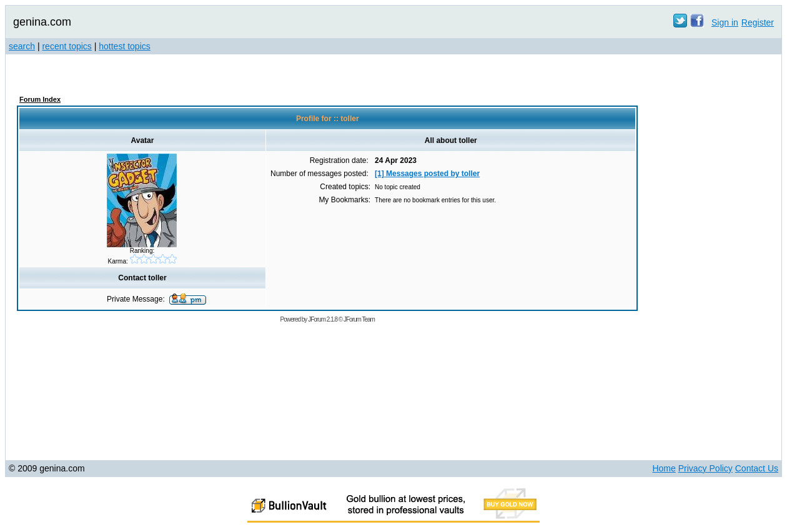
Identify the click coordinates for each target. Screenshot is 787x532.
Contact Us (757, 468)
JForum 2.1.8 (323, 319)
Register (758, 22)
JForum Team (359, 319)
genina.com (42, 22)
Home (664, 468)
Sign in (725, 22)
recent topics (67, 46)
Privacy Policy (705, 468)
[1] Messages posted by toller (427, 174)
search (22, 46)
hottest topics (125, 46)
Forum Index (40, 99)
